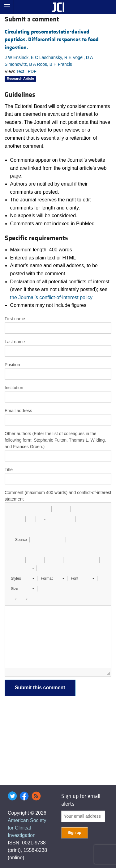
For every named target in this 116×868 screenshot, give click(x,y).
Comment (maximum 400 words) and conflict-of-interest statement (58, 496)
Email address (18, 411)
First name (15, 319)
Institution (14, 388)
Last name (15, 342)
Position (12, 365)
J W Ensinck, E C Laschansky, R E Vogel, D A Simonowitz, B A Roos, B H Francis (49, 61)
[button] (12, 509)
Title (9, 470)
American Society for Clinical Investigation (27, 828)
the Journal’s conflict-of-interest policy (52, 297)
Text (20, 71)
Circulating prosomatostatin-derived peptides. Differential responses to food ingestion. (52, 40)
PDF (32, 71)
